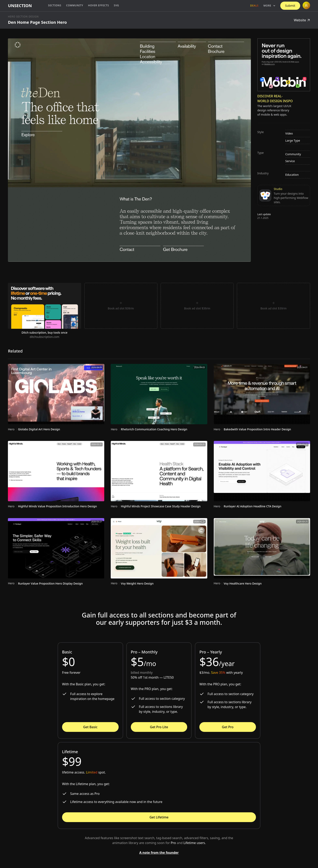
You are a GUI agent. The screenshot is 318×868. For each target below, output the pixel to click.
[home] (20, 6)
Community (75, 5)
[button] (269, 6)
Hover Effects (98, 5)
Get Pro (228, 727)
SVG (116, 5)
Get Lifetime (159, 817)
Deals (254, 6)
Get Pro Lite (159, 727)
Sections (55, 5)
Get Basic (90, 727)
